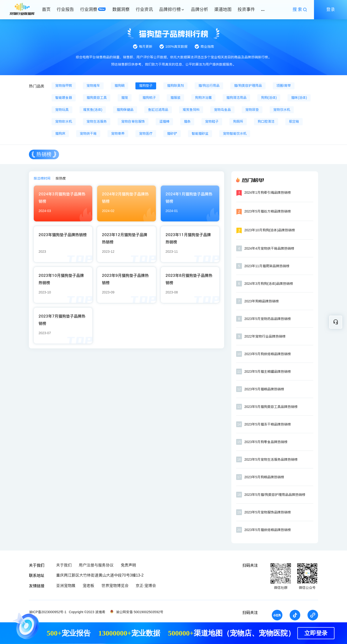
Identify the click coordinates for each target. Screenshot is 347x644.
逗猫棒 (164, 121)
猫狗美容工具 (97, 98)
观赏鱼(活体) (93, 110)
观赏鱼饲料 (191, 110)
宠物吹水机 (64, 121)
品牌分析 (200, 9)
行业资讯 (144, 9)
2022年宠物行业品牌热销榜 (265, 336)
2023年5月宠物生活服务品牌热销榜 (271, 459)
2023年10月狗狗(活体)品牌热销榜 (270, 230)
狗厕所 (238, 121)
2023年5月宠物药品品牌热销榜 (268, 319)
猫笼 (125, 98)
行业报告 (65, 9)
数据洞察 (121, 9)
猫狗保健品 (125, 110)
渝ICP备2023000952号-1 (48, 612)
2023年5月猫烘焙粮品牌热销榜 (268, 530)
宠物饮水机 (282, 110)
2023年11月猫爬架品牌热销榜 (267, 266)
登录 (331, 9)
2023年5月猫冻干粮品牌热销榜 (268, 424)
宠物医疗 (146, 133)
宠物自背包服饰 (133, 121)
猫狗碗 (120, 86)
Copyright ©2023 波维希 (87, 612)
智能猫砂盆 (200, 133)
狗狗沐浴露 (203, 98)
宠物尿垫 (252, 110)
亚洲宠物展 (66, 586)
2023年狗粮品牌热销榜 (262, 301)
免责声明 (128, 565)
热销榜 (44, 154)
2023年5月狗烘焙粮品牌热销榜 (268, 354)
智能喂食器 (64, 98)
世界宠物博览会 (115, 586)
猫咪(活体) (299, 98)
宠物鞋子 (212, 121)
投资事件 (246, 9)
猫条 (187, 121)
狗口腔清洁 (266, 121)
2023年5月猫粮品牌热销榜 (264, 389)
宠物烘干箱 (88, 133)
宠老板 (88, 586)
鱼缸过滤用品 (158, 110)
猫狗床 (60, 133)
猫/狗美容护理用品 (248, 86)
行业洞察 (89, 9)
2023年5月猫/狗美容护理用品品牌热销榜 (275, 495)
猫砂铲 (172, 133)
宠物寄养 (118, 133)
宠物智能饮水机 (235, 133)
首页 (46, 9)
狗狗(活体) (269, 98)
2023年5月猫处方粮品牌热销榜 (268, 211)
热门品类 (37, 86)
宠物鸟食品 (222, 110)
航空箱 (294, 121)
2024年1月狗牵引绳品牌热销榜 (268, 193)
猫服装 (175, 98)
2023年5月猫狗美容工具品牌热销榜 (271, 407)
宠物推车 (93, 86)
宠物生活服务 (97, 121)
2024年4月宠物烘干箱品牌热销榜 (269, 248)
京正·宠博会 (146, 586)
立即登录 (316, 633)
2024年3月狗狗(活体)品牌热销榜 (269, 284)
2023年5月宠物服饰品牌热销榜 (268, 512)
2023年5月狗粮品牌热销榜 (264, 477)
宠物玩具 (62, 110)
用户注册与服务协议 (96, 565)
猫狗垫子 (146, 86)
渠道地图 (223, 9)
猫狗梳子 (149, 98)
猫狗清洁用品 (236, 98)
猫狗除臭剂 (175, 86)
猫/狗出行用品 (209, 86)
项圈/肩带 (284, 86)
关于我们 (64, 565)
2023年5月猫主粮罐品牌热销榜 (268, 372)
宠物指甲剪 (64, 86)
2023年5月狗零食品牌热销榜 (266, 442)
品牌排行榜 (170, 9)
